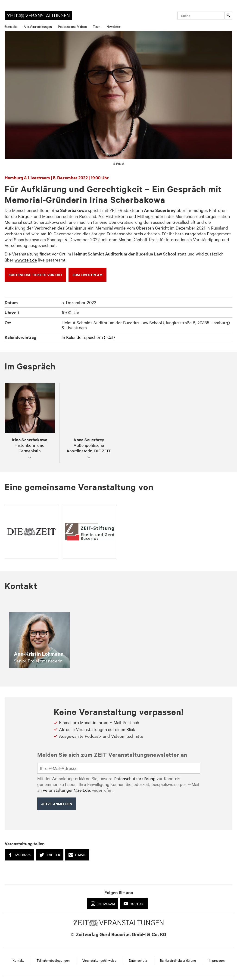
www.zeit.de (26, 260)
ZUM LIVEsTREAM (87, 275)
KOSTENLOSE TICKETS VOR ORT (36, 275)
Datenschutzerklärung (135, 778)
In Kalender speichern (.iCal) (88, 337)
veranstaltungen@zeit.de (66, 790)
